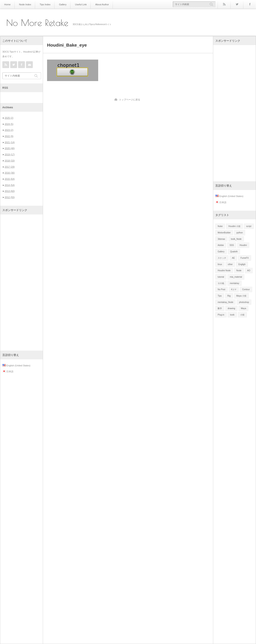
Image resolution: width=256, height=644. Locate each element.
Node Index (24, 4)
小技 (242, 315)
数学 (220, 308)
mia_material (236, 277)
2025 (9, 118)
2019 (10, 154)
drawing (231, 308)
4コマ (234, 289)
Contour (246, 289)
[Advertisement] (22, 283)
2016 (10, 173)
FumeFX (244, 258)
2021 (10, 142)
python (240, 233)
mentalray (234, 283)
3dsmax (221, 239)
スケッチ (222, 258)
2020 (10, 148)
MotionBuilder (224, 233)
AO (249, 271)
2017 (10, 167)
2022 (9, 136)
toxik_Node (236, 239)
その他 (221, 283)
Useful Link (77, 4)
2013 (10, 191)
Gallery (60, 4)
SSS (232, 245)
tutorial (221, 277)
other (230, 264)
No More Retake (37, 23)
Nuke (220, 226)
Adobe (221, 245)
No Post (221, 289)
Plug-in (221, 315)
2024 (9, 124)
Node (239, 271)
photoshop (244, 302)
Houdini (243, 245)
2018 (10, 161)
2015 (10, 179)
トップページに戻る (130, 100)
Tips (220, 296)
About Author (97, 4)
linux (220, 264)
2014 (10, 185)
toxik (232, 315)
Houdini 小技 (234, 226)
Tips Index (43, 4)
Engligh (242, 264)
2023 (9, 130)
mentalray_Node (225, 302)
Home (7, 4)
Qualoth (234, 252)
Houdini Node (224, 271)
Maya (243, 308)
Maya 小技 (241, 296)
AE (233, 258)
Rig (229, 296)
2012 (10, 197)
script (249, 226)
